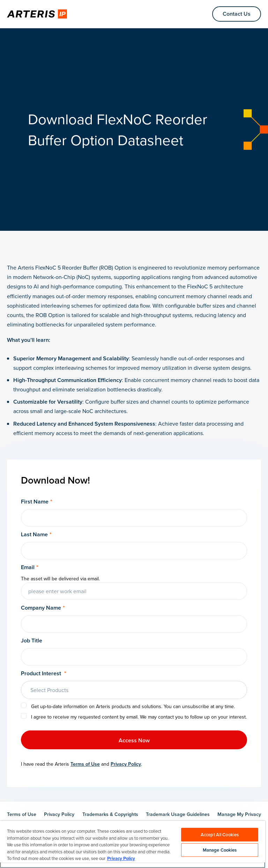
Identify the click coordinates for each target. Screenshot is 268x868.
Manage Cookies (220, 850)
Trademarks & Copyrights (110, 814)
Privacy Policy (126, 764)
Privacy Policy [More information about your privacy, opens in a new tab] (121, 858)
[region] (133, 844)
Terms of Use (85, 764)
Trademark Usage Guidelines (178, 814)
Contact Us (237, 14)
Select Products (49, 690)
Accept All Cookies (220, 835)
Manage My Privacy (239, 814)
